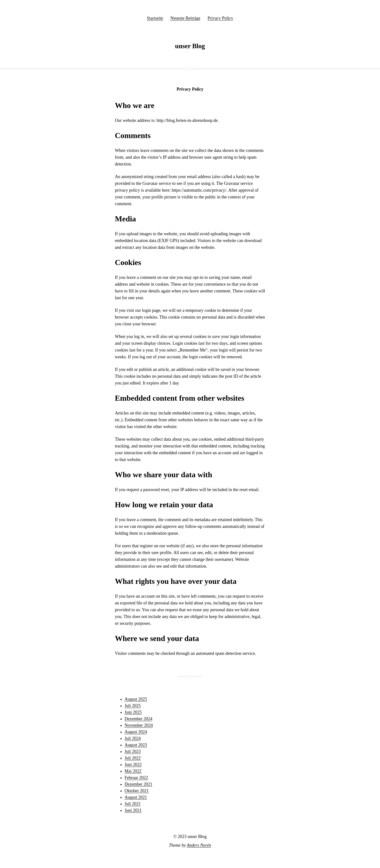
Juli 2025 (133, 706)
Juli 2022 (133, 758)
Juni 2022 (133, 765)
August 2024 (136, 732)
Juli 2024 (133, 738)
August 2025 (136, 699)
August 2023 (136, 745)
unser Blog (190, 46)
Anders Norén (199, 845)
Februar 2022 (136, 778)
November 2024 (139, 725)
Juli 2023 (133, 751)
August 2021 (136, 797)
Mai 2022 (133, 771)
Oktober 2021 (137, 791)
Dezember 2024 (138, 719)
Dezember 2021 (138, 784)
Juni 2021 (133, 810)
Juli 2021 (133, 804)
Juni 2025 (133, 712)
